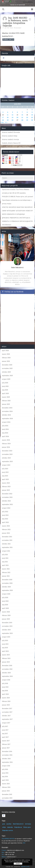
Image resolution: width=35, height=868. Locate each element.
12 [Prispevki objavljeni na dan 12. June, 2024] (12, 115)
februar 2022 (6, 530)
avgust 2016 (6, 766)
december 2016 (7, 751)
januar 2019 (6, 662)
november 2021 (7, 540)
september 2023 (7, 462)
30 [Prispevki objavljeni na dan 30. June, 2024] (32, 120)
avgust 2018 (6, 680)
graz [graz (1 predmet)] (4, 824)
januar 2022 (6, 533)
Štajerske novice (25, 867)
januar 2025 (6, 404)
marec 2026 (6, 354)
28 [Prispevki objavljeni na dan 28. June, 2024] (22, 120)
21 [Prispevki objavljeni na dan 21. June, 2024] (22, 117)
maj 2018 (5, 691)
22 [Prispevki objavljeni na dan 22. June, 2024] (27, 117)
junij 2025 (5, 386)
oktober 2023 (6, 458)
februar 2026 (6, 358)
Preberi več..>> (8, 40)
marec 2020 (6, 612)
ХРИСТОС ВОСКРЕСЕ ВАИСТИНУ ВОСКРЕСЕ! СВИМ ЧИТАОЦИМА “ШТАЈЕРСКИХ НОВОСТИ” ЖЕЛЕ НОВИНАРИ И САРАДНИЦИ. (17, 211)
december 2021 (7, 537)
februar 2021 (6, 572)
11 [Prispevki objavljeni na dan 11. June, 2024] (8, 115)
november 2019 (7, 626)
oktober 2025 (6, 372)
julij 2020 (5, 598)
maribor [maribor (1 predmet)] (9, 824)
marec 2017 (6, 741)
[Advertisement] (18, 81)
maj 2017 (5, 734)
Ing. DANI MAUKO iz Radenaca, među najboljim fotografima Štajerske (15, 22)
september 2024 (7, 419)
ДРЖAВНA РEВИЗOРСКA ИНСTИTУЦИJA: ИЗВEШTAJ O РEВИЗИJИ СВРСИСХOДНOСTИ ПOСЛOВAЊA (17, 221)
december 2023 (7, 451)
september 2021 (7, 547)
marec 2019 (6, 655)
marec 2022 (6, 526)
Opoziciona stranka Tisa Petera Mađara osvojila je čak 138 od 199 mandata (16, 191)
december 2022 (7, 494)
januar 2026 (6, 361)
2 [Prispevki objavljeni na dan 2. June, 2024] (32, 110)
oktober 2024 (6, 415)
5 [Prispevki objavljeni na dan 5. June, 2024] (13, 112)
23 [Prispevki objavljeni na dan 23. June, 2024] (32, 117)
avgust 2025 (6, 379)
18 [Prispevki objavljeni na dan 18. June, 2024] (8, 117)
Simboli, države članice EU (11, 143)
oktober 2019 (6, 630)
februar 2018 (6, 701)
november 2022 (7, 497)
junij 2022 (5, 515)
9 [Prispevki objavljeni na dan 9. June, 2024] (32, 112)
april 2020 (5, 608)
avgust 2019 (6, 637)
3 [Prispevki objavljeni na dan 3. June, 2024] (3, 112)
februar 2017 (6, 744)
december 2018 (7, 666)
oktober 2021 (6, 544)
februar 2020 (6, 615)
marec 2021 (6, 569)
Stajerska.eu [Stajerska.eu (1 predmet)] (18, 827)
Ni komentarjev (18, 28)
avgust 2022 (6, 508)
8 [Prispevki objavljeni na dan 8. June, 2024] (27, 112)
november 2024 (7, 411)
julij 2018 (5, 683)
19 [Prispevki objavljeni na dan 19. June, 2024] (12, 117)
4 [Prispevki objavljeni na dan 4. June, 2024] (8, 112)
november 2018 (7, 669)
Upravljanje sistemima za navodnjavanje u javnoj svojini (17, 202)
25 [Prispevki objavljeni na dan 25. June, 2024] (8, 120)
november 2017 (7, 712)
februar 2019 (6, 658)
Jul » (6, 122)
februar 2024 (6, 444)
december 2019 (7, 623)
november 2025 (7, 368)
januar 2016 (6, 791)
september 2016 (7, 762)
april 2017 (5, 737)
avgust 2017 (6, 723)
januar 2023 (6, 490)
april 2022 (5, 522)
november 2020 (7, 583)
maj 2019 (5, 648)
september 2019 (7, 633)
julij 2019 (5, 641)
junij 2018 (5, 687)
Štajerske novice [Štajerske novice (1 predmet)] (8, 830)
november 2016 (7, 755)
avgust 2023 (6, 465)
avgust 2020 (6, 594)
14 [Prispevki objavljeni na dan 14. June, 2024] (22, 115)
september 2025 (7, 376)
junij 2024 (5, 429)
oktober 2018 (6, 673)
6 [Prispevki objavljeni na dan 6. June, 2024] (17, 112)
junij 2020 (5, 601)
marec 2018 (6, 698)
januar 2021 (6, 576)
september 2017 (7, 719)
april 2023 (5, 479)
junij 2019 (5, 644)
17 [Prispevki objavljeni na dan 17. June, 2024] (3, 117)
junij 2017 (5, 730)
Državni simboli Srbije (10, 136)
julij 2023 (5, 469)
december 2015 (7, 794)
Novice (12, 28)
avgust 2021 (6, 551)
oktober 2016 (6, 759)
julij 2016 (5, 769)
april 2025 (5, 393)
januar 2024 (6, 447)
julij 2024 (5, 426)
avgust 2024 (6, 422)
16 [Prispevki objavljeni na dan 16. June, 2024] (32, 115)
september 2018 (7, 676)
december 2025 (7, 365)
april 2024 (5, 436)
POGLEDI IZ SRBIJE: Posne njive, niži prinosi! (17, 197)
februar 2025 (6, 401)
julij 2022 (5, 512)
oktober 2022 (6, 501)
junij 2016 (5, 773)
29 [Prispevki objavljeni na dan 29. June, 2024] (27, 120)
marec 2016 (6, 784)
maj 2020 (5, 605)
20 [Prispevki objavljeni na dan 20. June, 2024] (17, 117)
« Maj (2, 122)
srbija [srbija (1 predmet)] (4, 827)
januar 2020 (6, 619)
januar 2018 (6, 705)
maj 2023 (5, 476)
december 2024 (7, 408)
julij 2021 (5, 555)
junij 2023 (5, 472)
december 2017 (7, 709)
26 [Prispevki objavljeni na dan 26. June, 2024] (12, 120)
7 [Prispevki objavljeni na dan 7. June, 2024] (22, 112)
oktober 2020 (6, 587)
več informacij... (25, 862)
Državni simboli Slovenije (11, 132)
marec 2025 (6, 397)
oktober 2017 (6, 716)
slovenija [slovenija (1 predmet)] (28, 824)
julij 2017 (5, 726)
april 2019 (5, 651)
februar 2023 (6, 487)
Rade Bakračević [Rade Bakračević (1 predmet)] (18, 824)
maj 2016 (5, 777)
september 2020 (7, 590)
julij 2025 (5, 383)
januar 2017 (6, 748)
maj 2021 (5, 562)
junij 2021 (5, 558)
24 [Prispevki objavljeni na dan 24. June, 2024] (3, 120)
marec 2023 (6, 483)
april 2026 (5, 351)
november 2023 (7, 454)
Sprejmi (18, 864)
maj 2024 (5, 433)
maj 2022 (5, 519)
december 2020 (7, 580)
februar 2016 (6, 787)
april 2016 (5, 780)
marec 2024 (6, 440)
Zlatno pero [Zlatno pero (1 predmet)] (27, 827)
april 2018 (5, 694)
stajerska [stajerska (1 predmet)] (10, 827)
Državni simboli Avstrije (10, 139)
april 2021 (5, 565)
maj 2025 (5, 390)
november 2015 (7, 798)
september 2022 (7, 504)
